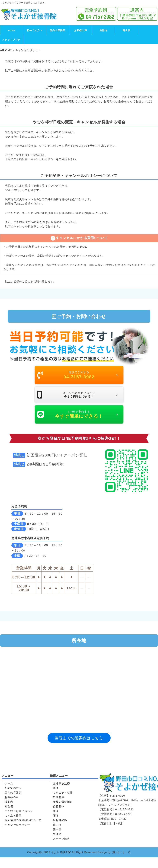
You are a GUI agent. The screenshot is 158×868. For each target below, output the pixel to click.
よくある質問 (13, 826)
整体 (56, 799)
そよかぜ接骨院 (61, 863)
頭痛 (56, 822)
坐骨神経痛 (60, 831)
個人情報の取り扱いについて (23, 831)
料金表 (126, 30)
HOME (12, 30)
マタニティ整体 (63, 803)
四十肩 (57, 840)
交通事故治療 (61, 794)
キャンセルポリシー (17, 836)
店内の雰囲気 (58, 30)
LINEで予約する (78, 423)
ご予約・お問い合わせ (19, 822)
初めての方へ (35, 30)
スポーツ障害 (61, 849)
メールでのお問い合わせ (78, 400)
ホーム (9, 794)
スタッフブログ (11, 40)
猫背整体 (59, 817)
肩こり (57, 836)
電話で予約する (78, 377)
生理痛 (57, 845)
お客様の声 (81, 30)
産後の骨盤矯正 (63, 812)
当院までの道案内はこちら (79, 748)
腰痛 (56, 826)
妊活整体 (59, 808)
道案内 (103, 30)
